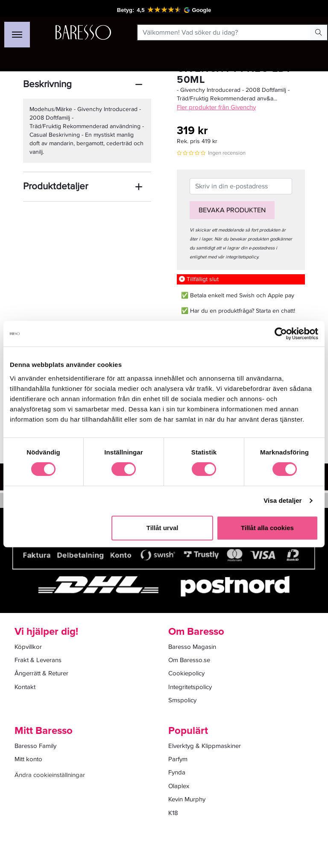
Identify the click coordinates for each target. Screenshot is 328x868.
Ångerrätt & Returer (41, 673)
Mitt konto (28, 759)
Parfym (178, 759)
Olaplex (179, 786)
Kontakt (25, 687)
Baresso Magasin (192, 647)
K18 (173, 813)
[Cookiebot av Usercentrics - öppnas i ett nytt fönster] (281, 334)
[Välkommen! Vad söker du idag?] (224, 32)
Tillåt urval (163, 528)
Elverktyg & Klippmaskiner (205, 746)
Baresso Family (35, 746)
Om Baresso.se (189, 660)
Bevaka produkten (232, 210)
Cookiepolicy (186, 673)
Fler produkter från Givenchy (216, 107)
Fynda (177, 772)
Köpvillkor (28, 647)
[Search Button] (319, 32)
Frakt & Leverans (38, 660)
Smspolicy (182, 700)
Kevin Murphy (187, 799)
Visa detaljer (283, 500)
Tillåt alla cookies (267, 528)
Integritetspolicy (190, 687)
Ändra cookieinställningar (50, 775)
